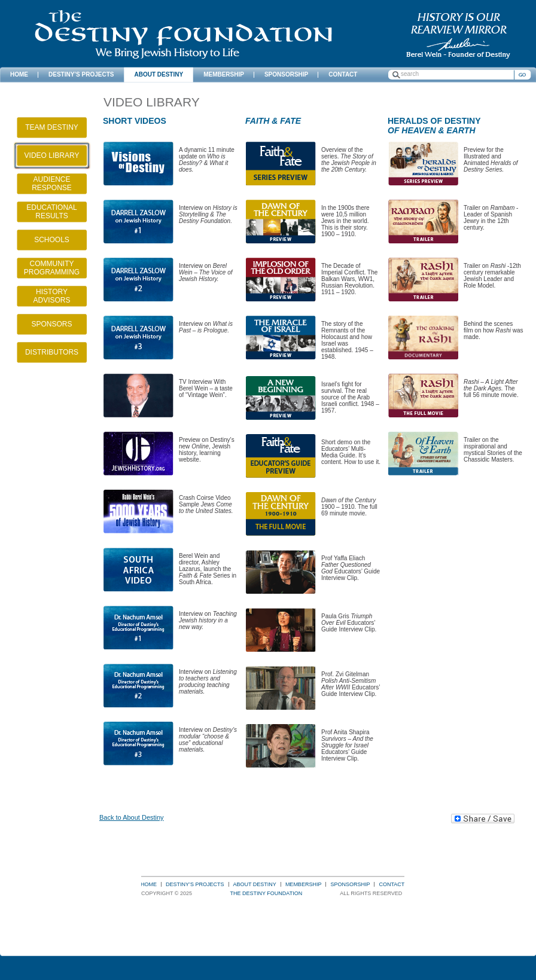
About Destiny (255, 884)
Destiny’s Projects (195, 884)
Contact (392, 884)
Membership (304, 884)
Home (149, 884)
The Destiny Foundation (183, 34)
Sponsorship (350, 884)
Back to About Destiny (132, 817)
